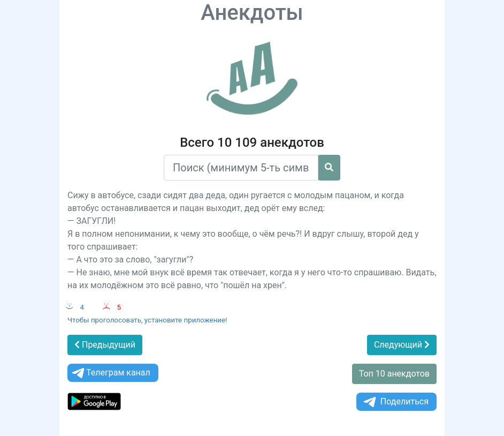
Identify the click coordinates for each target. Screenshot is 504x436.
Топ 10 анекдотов (394, 374)
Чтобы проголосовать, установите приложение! (147, 320)
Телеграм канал (110, 373)
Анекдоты (252, 13)
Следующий (402, 345)
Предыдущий (105, 345)
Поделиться (395, 402)
